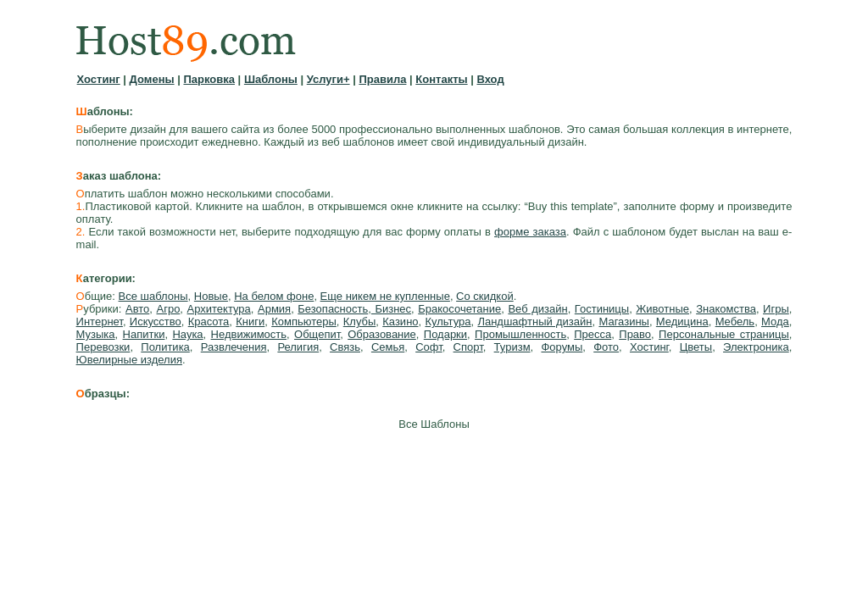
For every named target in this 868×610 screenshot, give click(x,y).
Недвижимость (249, 334)
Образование (382, 334)
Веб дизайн (537, 309)
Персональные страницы (724, 334)
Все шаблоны (153, 296)
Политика (165, 347)
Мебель (735, 322)
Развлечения (234, 347)
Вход (491, 79)
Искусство (156, 322)
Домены (152, 79)
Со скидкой (485, 296)
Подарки (445, 334)
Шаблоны (271, 79)
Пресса (593, 334)
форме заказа (530, 232)
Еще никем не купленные (385, 296)
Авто (137, 309)
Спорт (468, 347)
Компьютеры (304, 322)
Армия (274, 309)
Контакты (441, 79)
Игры (776, 309)
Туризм (512, 347)
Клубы (360, 322)
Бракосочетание (459, 309)
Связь (345, 347)
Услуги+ (328, 79)
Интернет (100, 322)
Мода (775, 322)
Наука (187, 334)
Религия (298, 347)
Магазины (624, 322)
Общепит (317, 334)
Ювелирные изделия (129, 360)
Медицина (682, 322)
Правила (382, 79)
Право (635, 334)
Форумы (562, 347)
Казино (400, 322)
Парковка (209, 79)
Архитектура (219, 309)
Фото (606, 347)
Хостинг (99, 79)
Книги (250, 322)
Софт (429, 347)
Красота (209, 322)
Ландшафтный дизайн (534, 322)
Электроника (756, 347)
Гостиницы (602, 309)
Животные (662, 309)
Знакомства (726, 309)
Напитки (144, 334)
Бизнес (391, 309)
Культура (448, 322)
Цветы (696, 347)
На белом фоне (274, 296)
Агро (168, 309)
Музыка (96, 334)
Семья (388, 347)
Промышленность (520, 334)
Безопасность (333, 309)
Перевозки (103, 347)
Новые (211, 296)
